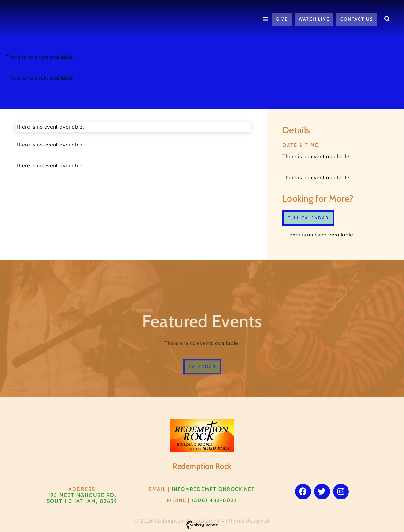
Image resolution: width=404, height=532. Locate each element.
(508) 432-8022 (214, 500)
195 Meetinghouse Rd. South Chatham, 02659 (82, 498)
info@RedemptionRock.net (213, 489)
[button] (387, 19)
